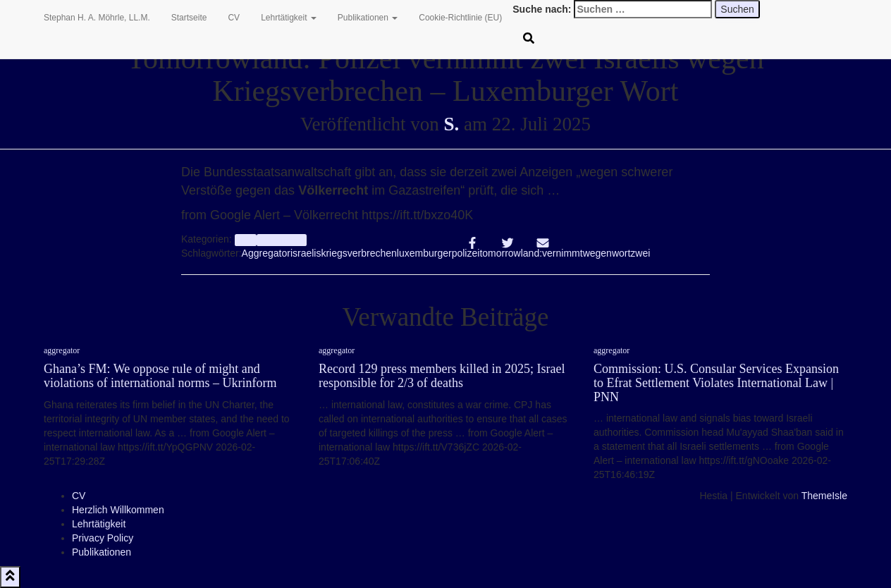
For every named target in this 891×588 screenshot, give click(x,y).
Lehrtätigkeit (289, 18)
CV (234, 18)
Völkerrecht (282, 240)
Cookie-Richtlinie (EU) (460, 18)
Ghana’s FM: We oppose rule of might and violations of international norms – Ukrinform (160, 376)
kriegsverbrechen (358, 253)
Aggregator (266, 253)
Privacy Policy (103, 538)
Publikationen (368, 18)
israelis (306, 253)
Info (246, 240)
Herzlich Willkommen (118, 510)
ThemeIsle (824, 496)
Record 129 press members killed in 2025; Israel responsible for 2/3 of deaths (442, 376)
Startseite (189, 18)
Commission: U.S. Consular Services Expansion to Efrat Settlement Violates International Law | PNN (716, 383)
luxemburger (424, 253)
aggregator (62, 350)
